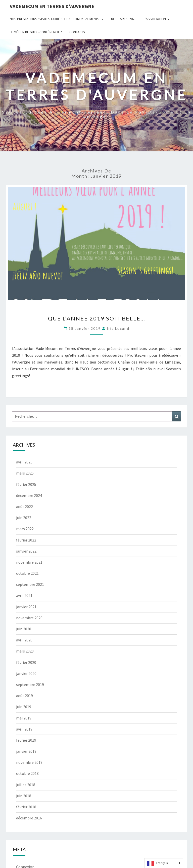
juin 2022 (24, 518)
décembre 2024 (29, 495)
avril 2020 (24, 640)
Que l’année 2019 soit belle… (97, 318)
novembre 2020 (29, 618)
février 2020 (26, 662)
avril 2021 (24, 595)
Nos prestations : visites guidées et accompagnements (55, 19)
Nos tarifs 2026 (124, 19)
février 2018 (26, 807)
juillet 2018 (26, 785)
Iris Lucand (118, 328)
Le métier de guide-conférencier (36, 32)
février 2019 (26, 740)
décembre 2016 (29, 818)
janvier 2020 (26, 673)
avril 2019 (24, 729)
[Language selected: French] (164, 863)
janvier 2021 (26, 607)
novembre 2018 (29, 762)
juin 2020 (24, 629)
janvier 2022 (26, 551)
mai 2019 (24, 718)
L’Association (155, 19)
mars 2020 (25, 651)
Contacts (77, 32)
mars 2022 (25, 529)
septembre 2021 (30, 584)
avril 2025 (24, 462)
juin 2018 (24, 796)
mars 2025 (25, 473)
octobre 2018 (27, 773)
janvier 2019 (26, 751)
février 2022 (26, 540)
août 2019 (25, 696)
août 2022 (25, 507)
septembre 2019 (30, 684)
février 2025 (26, 484)
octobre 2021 (27, 573)
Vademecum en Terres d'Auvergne (52, 6)
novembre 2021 (29, 562)
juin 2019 (24, 707)
